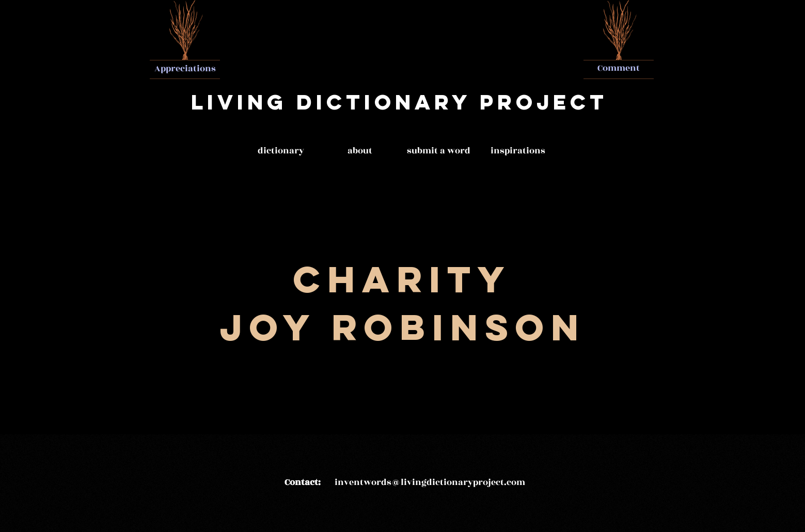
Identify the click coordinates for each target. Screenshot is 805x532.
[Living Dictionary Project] (399, 102)
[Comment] (619, 69)
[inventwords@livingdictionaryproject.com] (430, 483)
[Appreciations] (185, 69)
